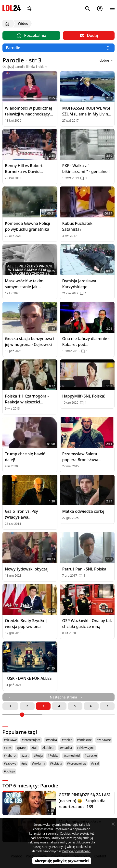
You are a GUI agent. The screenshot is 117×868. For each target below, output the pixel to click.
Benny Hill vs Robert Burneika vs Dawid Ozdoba (24, 169)
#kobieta (48, 748)
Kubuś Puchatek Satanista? (77, 226)
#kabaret (10, 756)
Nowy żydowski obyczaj (27, 569)
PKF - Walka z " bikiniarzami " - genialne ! (86, 169)
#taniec (67, 740)
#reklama (38, 763)
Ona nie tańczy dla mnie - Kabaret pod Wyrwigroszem (86, 342)
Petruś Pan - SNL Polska (84, 569)
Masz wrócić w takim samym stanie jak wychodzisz (24, 284)
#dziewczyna (86, 748)
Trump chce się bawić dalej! (25, 457)
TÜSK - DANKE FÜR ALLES (28, 678)
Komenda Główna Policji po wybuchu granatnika (27, 226)
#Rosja (38, 756)
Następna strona (66, 697)
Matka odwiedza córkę (83, 511)
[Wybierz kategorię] (58, 48)
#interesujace (31, 740)
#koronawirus (77, 763)
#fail (34, 748)
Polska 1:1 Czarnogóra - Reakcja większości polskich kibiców (27, 399)
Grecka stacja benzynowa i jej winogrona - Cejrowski (30, 342)
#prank (21, 748)
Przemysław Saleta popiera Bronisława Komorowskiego (80, 457)
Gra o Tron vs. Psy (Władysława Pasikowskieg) (21, 514)
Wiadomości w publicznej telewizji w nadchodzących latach (30, 111)
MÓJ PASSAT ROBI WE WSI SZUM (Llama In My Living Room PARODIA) (86, 111)
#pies (8, 748)
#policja (9, 771)
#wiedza (51, 740)
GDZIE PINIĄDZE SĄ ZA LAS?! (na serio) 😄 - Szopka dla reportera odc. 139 (85, 801)
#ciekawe (10, 740)
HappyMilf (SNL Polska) (84, 396)
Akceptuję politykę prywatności (62, 861)
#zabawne (104, 740)
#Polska (53, 756)
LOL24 (12, 8)
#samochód (72, 756)
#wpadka (66, 748)
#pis (24, 763)
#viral (95, 763)
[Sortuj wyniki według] (100, 60)
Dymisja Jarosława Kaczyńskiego (79, 284)
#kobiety (56, 763)
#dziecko (91, 756)
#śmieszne (84, 740)
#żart (25, 756)
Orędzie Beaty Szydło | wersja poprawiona (26, 624)
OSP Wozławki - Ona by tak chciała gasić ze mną (87, 624)
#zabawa (10, 763)
